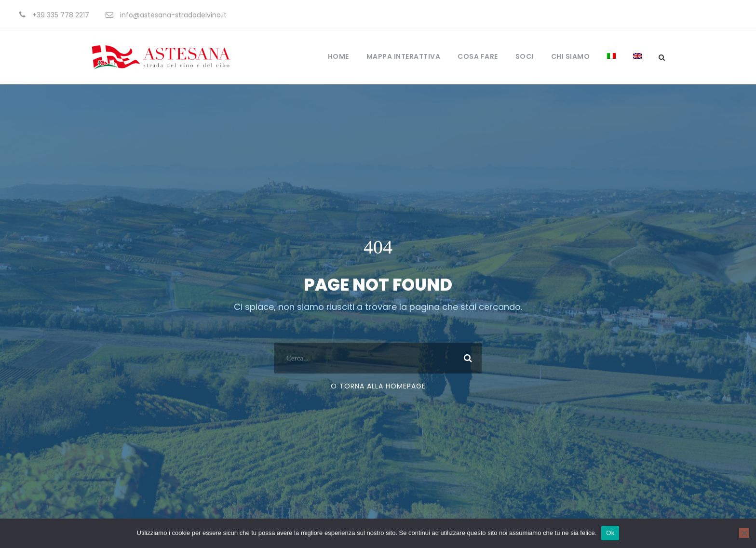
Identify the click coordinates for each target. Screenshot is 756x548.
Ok (610, 533)
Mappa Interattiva (404, 56)
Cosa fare (478, 56)
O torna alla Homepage (378, 413)
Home (338, 56)
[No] (744, 533)
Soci (525, 56)
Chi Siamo (571, 56)
